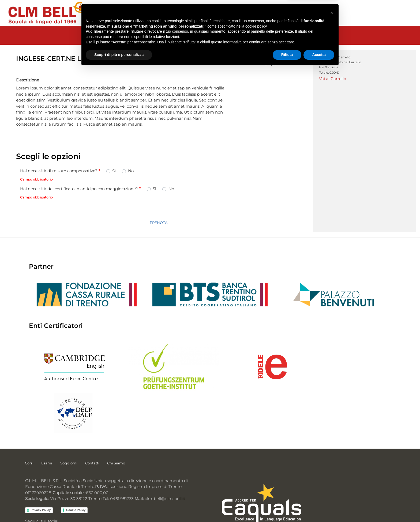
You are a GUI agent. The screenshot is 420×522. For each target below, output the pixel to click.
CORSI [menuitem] (123, 13)
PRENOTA (159, 226)
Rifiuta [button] (287, 507)
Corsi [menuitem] (29, 427)
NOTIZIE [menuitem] (239, 13)
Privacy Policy (40, 475)
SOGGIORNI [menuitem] (189, 13)
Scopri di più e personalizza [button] (119, 507)
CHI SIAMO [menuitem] (292, 13)
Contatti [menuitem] (93, 427)
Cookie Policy (76, 475)
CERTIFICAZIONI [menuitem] (153, 13)
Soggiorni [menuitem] (69, 427)
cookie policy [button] (256, 479)
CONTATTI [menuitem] (264, 13)
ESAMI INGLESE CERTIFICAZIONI (177, 42)
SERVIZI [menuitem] (216, 13)
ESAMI (130, 42)
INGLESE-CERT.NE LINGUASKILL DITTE (257, 42)
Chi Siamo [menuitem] (117, 427)
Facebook (37, 493)
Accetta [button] (319, 507)
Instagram (67, 493)
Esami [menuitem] (47, 427)
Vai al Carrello (333, 80)
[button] (332, 465)
